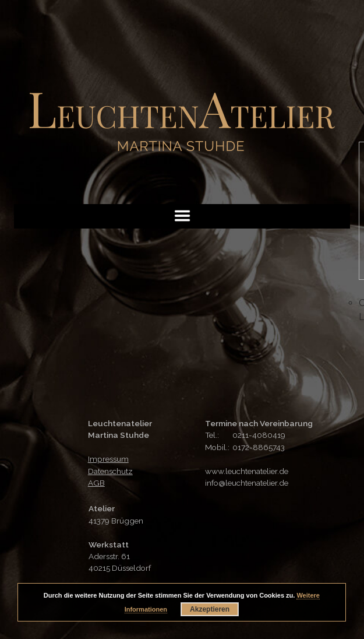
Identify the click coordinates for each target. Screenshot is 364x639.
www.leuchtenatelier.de (247, 471)
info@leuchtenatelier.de (247, 483)
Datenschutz (110, 471)
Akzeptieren (210, 609)
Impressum (108, 459)
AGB (96, 483)
